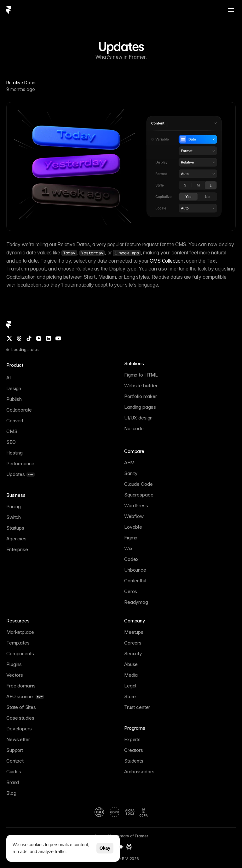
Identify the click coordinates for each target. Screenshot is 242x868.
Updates (121, 46)
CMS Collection (166, 261)
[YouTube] (58, 338)
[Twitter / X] (9, 338)
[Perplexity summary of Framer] (129, 847)
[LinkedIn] (49, 338)
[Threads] (19, 338)
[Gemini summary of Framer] (121, 847)
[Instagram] (39, 338)
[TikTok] (29, 338)
